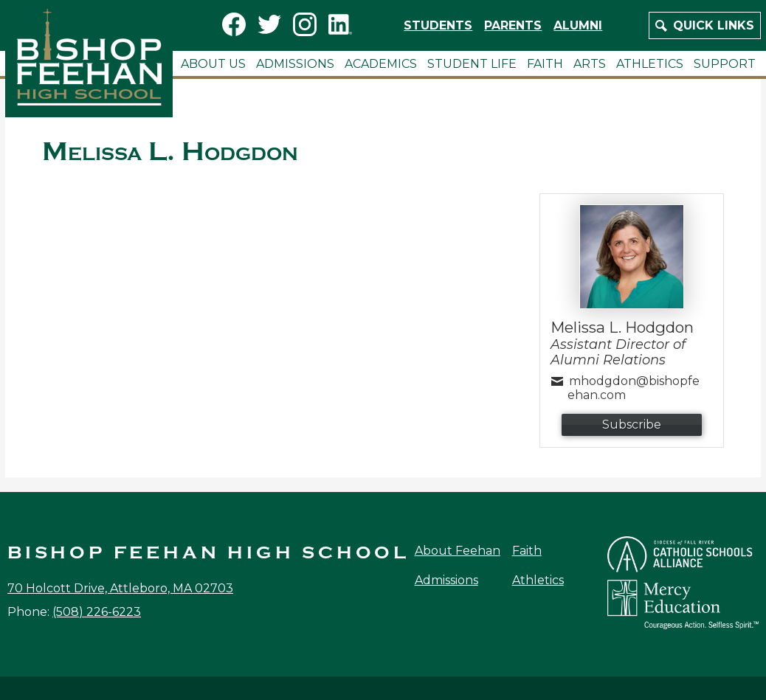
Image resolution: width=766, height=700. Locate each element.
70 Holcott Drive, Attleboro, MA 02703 (120, 588)
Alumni (578, 25)
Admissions (446, 580)
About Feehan (458, 551)
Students (438, 25)
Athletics (538, 580)
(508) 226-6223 (97, 612)
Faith (527, 551)
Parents (513, 25)
